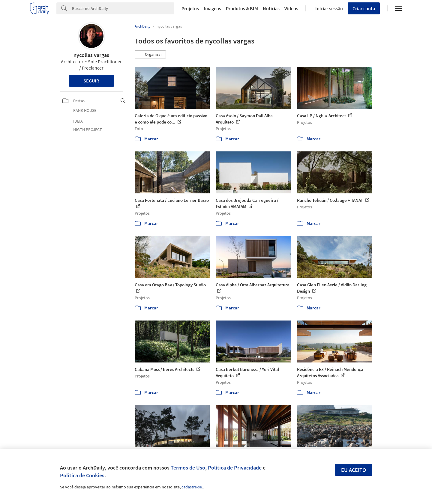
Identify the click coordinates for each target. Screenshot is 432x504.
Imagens (212, 8)
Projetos (190, 8)
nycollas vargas (91, 55)
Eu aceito (354, 470)
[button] (150, 55)
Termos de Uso (188, 468)
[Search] (123, 8)
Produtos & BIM (242, 8)
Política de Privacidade (235, 468)
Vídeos (291, 8)
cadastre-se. (192, 487)
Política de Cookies (82, 475)
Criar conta (364, 8)
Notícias (271, 8)
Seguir (91, 81)
